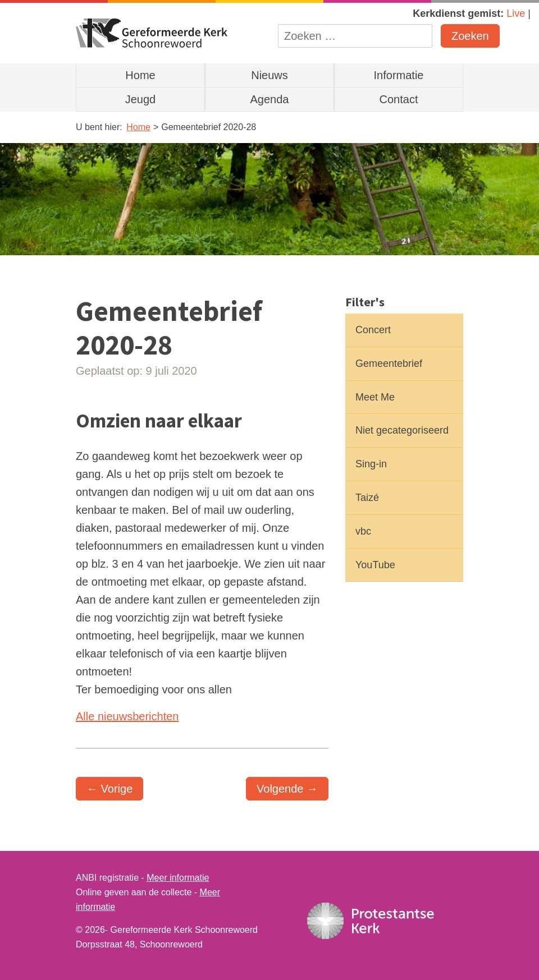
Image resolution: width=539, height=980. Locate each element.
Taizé (367, 498)
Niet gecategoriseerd (402, 430)
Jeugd (141, 99)
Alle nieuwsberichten (127, 716)
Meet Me (375, 397)
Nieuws (269, 75)
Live (516, 13)
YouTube (375, 565)
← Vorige (109, 789)
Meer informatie (178, 878)
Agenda (270, 99)
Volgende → (287, 789)
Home (140, 75)
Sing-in (371, 464)
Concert (373, 330)
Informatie (399, 75)
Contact (399, 99)
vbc (363, 531)
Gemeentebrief (389, 364)
